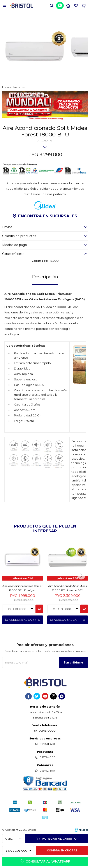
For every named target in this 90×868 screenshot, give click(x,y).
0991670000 (47, 731)
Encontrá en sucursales (48, 216)
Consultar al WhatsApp (48, 861)
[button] (52, 5)
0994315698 (47, 744)
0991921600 (47, 771)
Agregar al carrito (59, 839)
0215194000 (48, 757)
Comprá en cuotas (62, 850)
